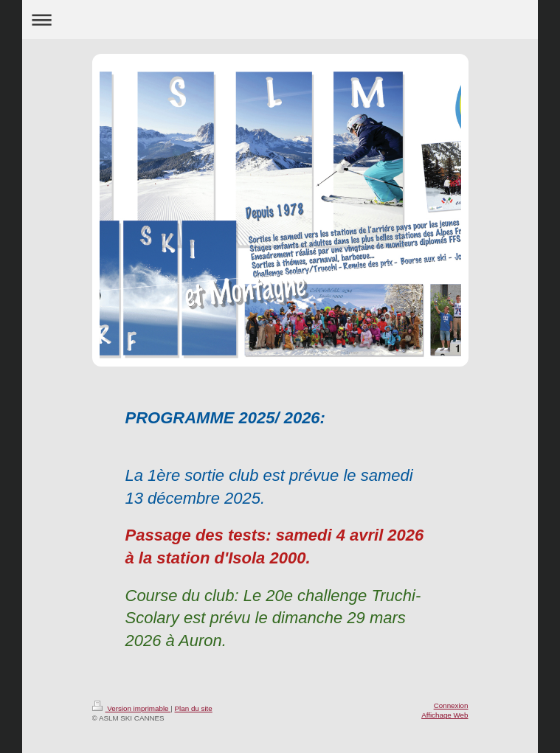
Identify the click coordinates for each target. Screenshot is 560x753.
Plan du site (194, 708)
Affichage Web (445, 715)
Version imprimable (132, 708)
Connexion (451, 705)
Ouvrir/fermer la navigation (280, 20)
